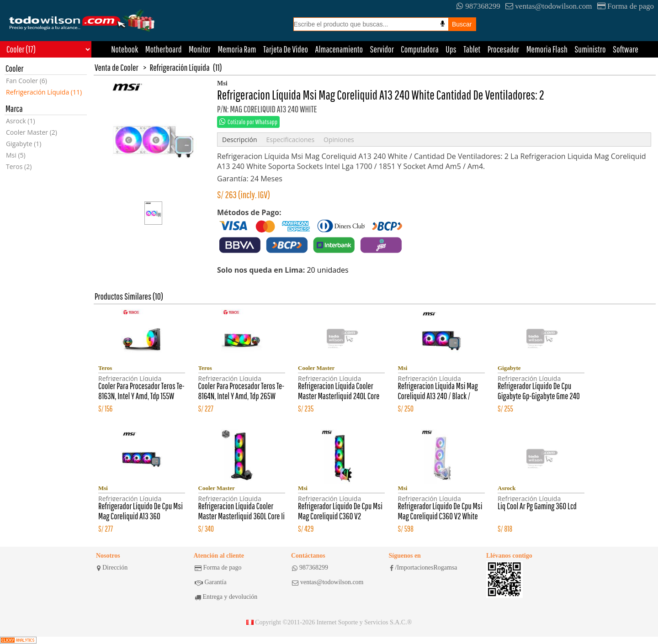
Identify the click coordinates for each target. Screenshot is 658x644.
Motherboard (164, 49)
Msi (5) (16, 155)
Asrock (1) (21, 121)
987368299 (478, 6)
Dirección (112, 568)
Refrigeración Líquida (180, 67)
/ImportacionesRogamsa (424, 568)
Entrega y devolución (226, 597)
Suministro (590, 49)
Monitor (200, 49)
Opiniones (339, 140)
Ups (451, 49)
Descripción (239, 140)
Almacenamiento (339, 49)
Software (626, 49)
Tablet (472, 49)
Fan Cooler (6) (27, 81)
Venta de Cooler (117, 67)
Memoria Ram (237, 49)
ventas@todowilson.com (549, 6)
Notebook (125, 49)
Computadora (420, 49)
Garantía (211, 582)
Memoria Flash (547, 49)
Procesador (504, 49)
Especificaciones (290, 140)
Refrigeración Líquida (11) (44, 92)
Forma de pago (626, 6)
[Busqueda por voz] (443, 24)
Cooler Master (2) (32, 132)
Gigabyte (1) (24, 144)
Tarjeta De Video (286, 49)
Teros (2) (19, 166)
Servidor (382, 49)
